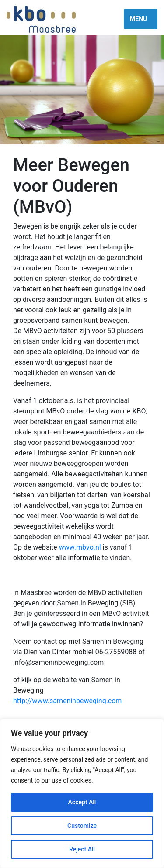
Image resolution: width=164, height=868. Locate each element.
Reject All (82, 849)
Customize (82, 826)
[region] (82, 793)
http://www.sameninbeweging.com (67, 701)
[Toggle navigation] (141, 19)
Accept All (82, 802)
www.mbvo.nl (80, 547)
